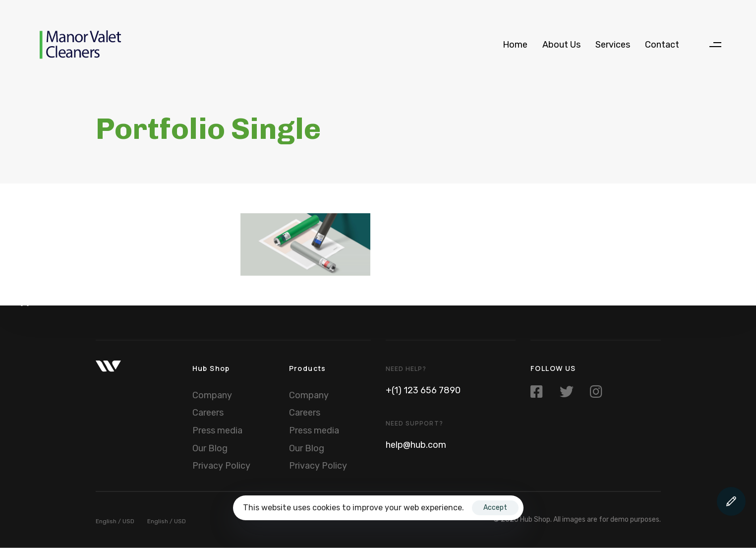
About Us (561, 45)
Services (613, 45)
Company (212, 395)
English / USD (115, 521)
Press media (217, 430)
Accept (495, 508)
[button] (715, 45)
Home (515, 45)
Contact (662, 45)
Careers (208, 413)
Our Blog (210, 448)
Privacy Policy (221, 466)
